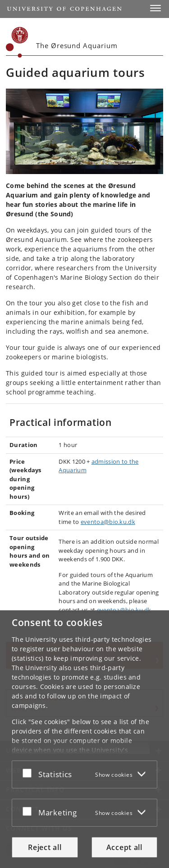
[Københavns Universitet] (17, 42)
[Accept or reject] (29, 773)
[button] (155, 8)
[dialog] (84, 739)
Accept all (124, 847)
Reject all (45, 847)
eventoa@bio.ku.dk (108, 522)
